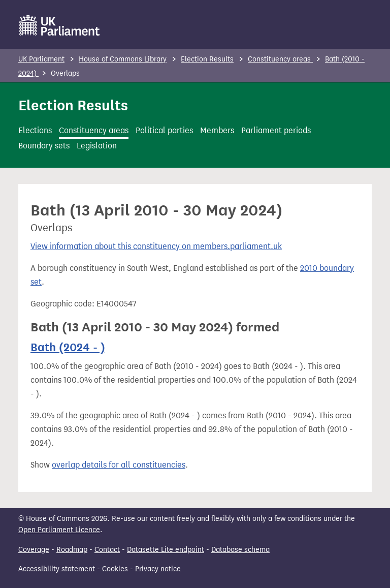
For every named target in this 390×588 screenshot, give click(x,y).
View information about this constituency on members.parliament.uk (156, 246)
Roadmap (72, 550)
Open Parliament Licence (59, 530)
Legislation (97, 146)
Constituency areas (280, 59)
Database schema (240, 550)
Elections (35, 130)
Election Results (207, 59)
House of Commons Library (123, 59)
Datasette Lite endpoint (166, 550)
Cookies (115, 569)
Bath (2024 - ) (68, 347)
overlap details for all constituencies (119, 465)
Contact (107, 550)
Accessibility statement (57, 569)
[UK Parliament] (60, 25)
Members (217, 130)
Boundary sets (44, 146)
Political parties (164, 130)
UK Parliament (41, 59)
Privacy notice (158, 569)
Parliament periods (276, 130)
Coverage (34, 550)
